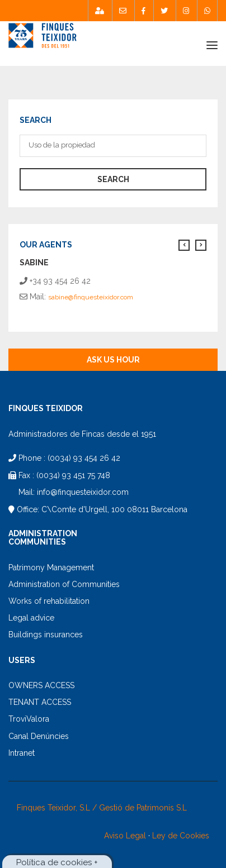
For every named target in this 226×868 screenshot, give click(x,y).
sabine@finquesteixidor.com (91, 297)
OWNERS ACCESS (41, 685)
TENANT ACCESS (40, 702)
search (113, 179)
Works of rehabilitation (49, 601)
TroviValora (29, 719)
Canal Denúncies (39, 736)
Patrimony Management (51, 567)
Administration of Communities (64, 584)
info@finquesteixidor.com (83, 492)
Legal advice (31, 618)
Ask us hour (113, 360)
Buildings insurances (46, 635)
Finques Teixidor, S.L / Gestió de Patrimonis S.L (102, 808)
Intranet (22, 753)
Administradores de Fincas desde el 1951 (82, 434)
